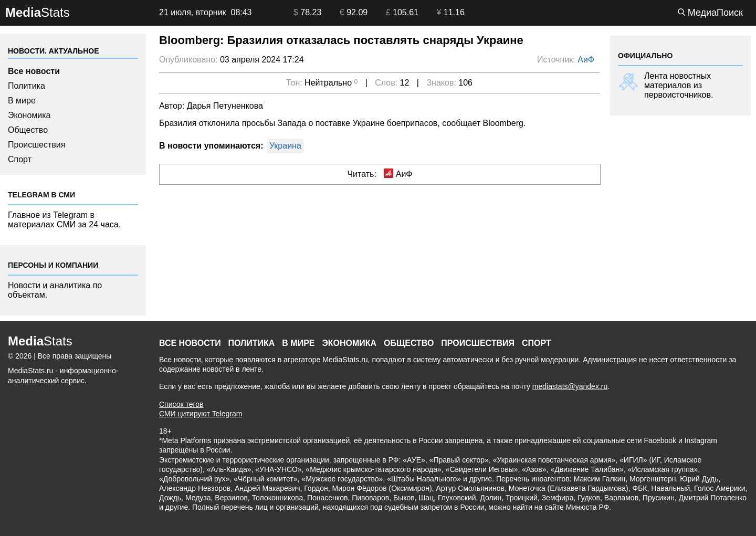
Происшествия (36, 145)
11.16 (450, 12)
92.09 (354, 12)
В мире (22, 101)
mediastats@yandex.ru (570, 386)
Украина (285, 146)
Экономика (29, 115)
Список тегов (181, 404)
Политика (27, 86)
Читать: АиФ (380, 174)
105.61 (402, 12)
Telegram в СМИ (41, 195)
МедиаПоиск (710, 13)
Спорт (20, 159)
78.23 (307, 12)
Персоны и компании (53, 265)
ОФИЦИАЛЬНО (645, 56)
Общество (28, 130)
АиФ (586, 60)
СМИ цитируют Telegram (201, 414)
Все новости (34, 71)
